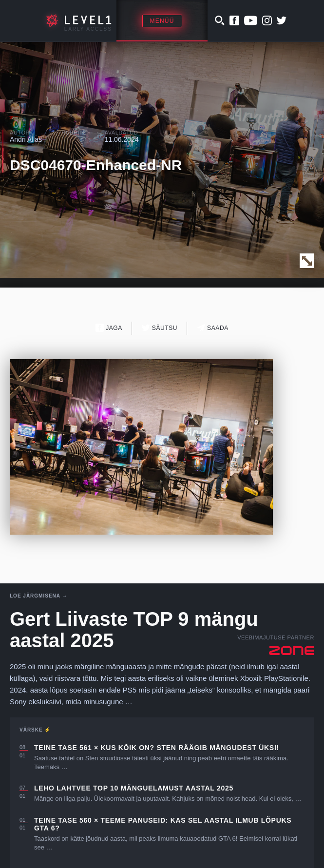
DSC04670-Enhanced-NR (96, 165)
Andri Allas (26, 139)
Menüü (162, 21)
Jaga (109, 328)
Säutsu (160, 328)
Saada (213, 328)
